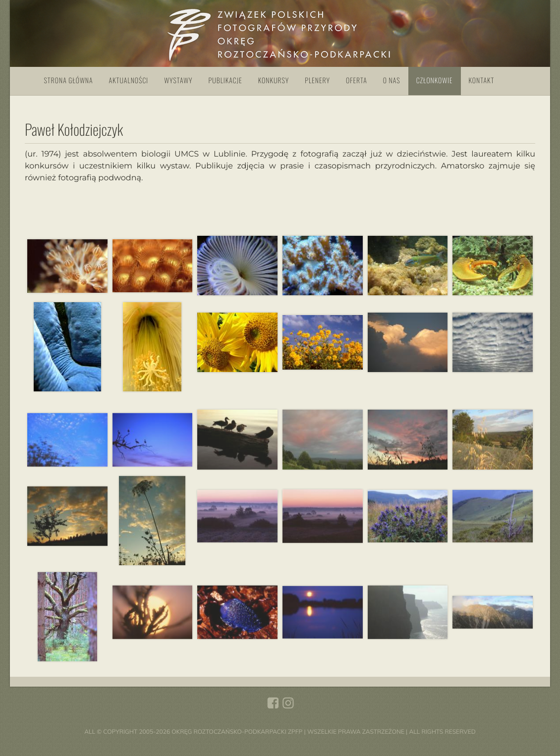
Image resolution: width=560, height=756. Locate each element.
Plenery (317, 81)
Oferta (357, 81)
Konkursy (274, 81)
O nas (392, 81)
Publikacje (225, 81)
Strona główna (69, 81)
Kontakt (482, 81)
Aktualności (129, 81)
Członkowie (435, 81)
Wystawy (178, 81)
